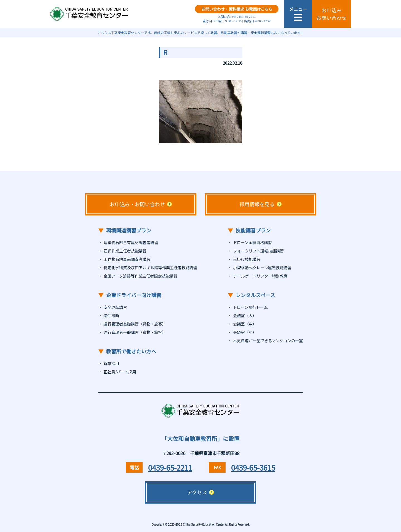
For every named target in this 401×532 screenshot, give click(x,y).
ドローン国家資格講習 (252, 242)
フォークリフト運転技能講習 (258, 251)
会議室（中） (245, 324)
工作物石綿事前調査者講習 (127, 259)
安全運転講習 (115, 307)
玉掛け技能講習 (247, 259)
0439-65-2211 (170, 467)
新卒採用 (111, 363)
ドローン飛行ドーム (250, 307)
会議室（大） (245, 315)
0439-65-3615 (253, 467)
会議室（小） (245, 332)
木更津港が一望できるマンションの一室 (268, 341)
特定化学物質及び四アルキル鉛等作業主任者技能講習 (150, 268)
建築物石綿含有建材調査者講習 (131, 242)
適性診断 (111, 315)
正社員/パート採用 (120, 372)
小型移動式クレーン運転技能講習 (262, 268)
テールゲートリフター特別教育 (260, 276)
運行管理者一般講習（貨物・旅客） (135, 332)
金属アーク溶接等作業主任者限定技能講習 (140, 276)
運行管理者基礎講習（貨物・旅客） (135, 324)
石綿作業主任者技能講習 (125, 251)
